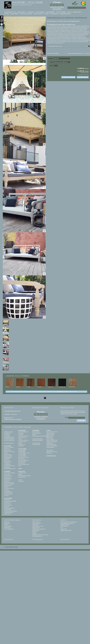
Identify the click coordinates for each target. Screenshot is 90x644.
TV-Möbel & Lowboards (7, 464)
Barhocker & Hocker (8, 486)
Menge (51, 66)
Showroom (7, 523)
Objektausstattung (38, 526)
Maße (51, 62)
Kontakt (35, 533)
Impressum (7, 528)
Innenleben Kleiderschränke (51, 444)
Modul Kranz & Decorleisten (50, 434)
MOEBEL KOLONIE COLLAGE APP (40, 535)
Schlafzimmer (40, 12)
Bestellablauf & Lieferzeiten (69, 522)
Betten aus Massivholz (7, 503)
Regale (20, 474)
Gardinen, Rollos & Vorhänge (10, 467)
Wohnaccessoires (26, 14)
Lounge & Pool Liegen (22, 442)
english (9, 539)
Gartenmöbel (50, 12)
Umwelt (6, 525)
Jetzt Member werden (85, 73)
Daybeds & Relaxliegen (8, 450)
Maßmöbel (35, 525)
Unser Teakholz (37, 523)
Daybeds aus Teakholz (22, 445)
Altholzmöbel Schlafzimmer (22, 455)
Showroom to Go (10, 12)
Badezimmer (14, 14)
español (65, 539)
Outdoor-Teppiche (23, 440)
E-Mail (66, 417)
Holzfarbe (51, 59)
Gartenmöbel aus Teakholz (23, 433)
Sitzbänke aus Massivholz (8, 479)
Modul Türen (50, 436)
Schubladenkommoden (11, 511)
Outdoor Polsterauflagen (23, 435)
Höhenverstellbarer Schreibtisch (24, 476)
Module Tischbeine (52, 442)
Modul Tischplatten (52, 440)
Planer (46, 14)
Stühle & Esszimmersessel (9, 482)
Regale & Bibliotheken (8, 461)
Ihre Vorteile (36, 522)
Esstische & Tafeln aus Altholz (24, 458)
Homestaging (36, 528)
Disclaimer (63, 529)
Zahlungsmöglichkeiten (67, 523)
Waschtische (36, 432)
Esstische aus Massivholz (8, 476)
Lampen (7, 14)
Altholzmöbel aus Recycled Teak (23, 461)
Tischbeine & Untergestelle (8, 492)
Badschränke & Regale (37, 434)
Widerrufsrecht (65, 525)
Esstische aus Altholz (8, 495)
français (37, 539)
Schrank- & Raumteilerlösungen (10, 500)
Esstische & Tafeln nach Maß (9, 474)
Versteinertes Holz (10, 469)
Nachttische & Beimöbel (8, 506)
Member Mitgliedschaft (39, 529)
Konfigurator (38, 14)
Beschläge (49, 438)
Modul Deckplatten (52, 432)
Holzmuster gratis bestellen (52, 452)
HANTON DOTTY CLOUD (22, 438)
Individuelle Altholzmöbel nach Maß (24, 464)
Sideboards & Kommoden (8, 458)
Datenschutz (64, 526)
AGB (62, 528)
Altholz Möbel (61, 12)
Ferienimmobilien (37, 536)
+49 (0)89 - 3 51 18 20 (11, 414)
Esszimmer (30, 12)
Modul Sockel (50, 439)
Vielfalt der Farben (52, 446)
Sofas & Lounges (9, 447)
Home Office (77, 12)
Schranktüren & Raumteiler (9, 513)
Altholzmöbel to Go (24, 453)
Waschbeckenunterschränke (41, 436)
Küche (69, 12)
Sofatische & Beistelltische (8, 455)
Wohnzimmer (21, 12)
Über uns (7, 522)
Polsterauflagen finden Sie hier (69, 46)
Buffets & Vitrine (9, 484)
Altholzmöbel (8, 526)
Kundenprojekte (65, 14)
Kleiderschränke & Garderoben (10, 509)
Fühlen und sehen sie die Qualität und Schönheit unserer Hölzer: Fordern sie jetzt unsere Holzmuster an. (43, 392)
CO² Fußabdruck (9, 529)
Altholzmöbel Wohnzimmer (22, 451)
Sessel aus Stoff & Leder (9, 452)
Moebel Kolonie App (66, 531)
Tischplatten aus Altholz (9, 489)
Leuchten (21, 481)
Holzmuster (54, 14)
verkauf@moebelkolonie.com (12, 411)
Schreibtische (22, 473)
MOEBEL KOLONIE (28, 2)
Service (34, 532)
